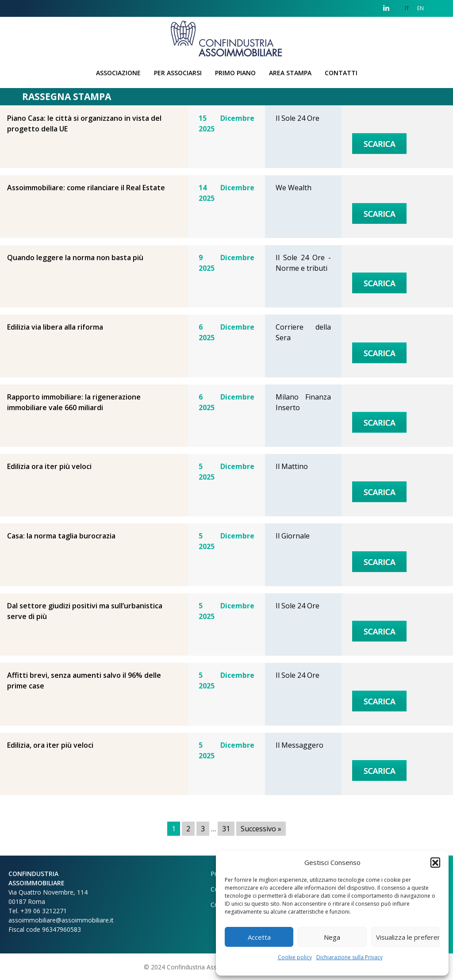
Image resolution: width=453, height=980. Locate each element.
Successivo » (261, 829)
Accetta (259, 937)
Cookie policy (295, 957)
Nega (332, 937)
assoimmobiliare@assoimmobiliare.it (61, 920)
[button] (435, 862)
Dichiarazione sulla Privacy (349, 957)
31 (226, 829)
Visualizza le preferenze (408, 937)
